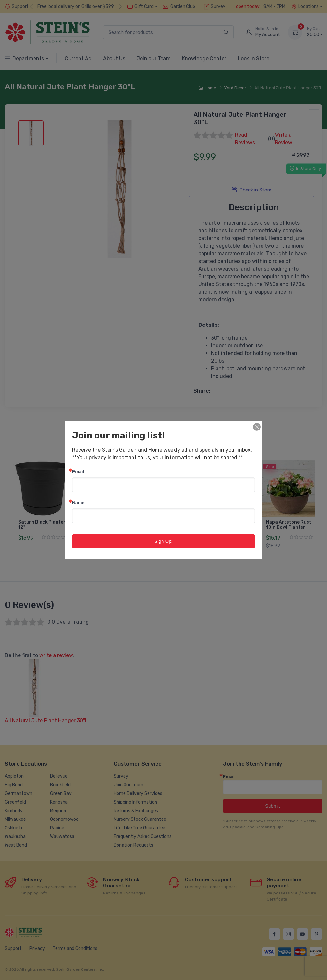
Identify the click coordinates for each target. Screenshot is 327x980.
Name (78, 502)
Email (78, 471)
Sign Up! (163, 541)
